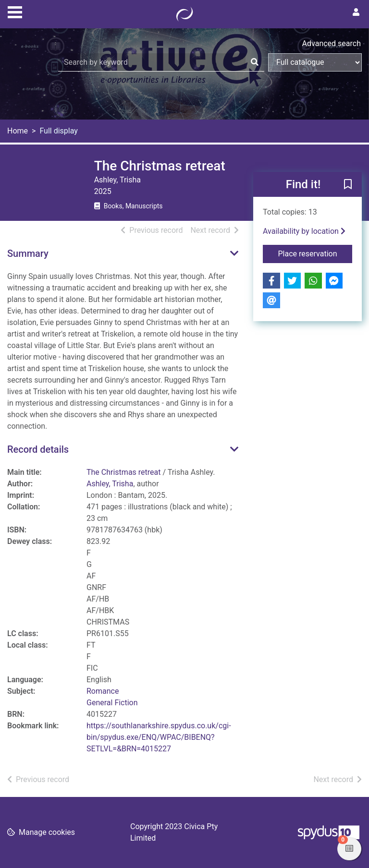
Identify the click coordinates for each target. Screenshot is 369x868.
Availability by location (304, 231)
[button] (348, 185)
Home (18, 131)
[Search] (255, 62)
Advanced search (332, 43)
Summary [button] (28, 253)
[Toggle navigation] (15, 11)
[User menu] (356, 12)
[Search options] (315, 62)
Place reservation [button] (315, 253)
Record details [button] (38, 449)
